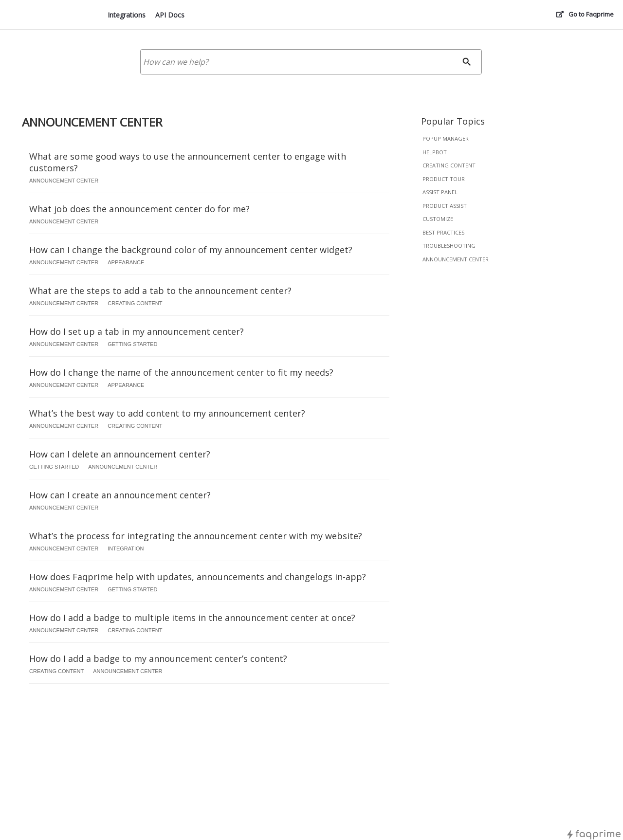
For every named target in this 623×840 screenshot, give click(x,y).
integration (126, 548)
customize (438, 219)
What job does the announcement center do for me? (139, 209)
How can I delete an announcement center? (120, 454)
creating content (449, 165)
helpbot (435, 152)
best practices (443, 232)
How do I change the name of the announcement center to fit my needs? (181, 372)
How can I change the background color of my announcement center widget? (191, 250)
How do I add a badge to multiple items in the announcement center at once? (192, 618)
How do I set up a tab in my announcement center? (137, 331)
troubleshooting (449, 246)
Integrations (127, 15)
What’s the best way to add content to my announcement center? (167, 413)
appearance (126, 262)
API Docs (170, 15)
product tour (444, 179)
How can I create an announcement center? (120, 495)
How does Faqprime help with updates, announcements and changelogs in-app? (198, 577)
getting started (132, 344)
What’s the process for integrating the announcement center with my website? (196, 536)
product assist (445, 206)
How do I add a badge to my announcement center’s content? (158, 658)
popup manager (446, 138)
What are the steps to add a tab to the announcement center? (160, 291)
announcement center (456, 259)
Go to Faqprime (591, 14)
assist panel (440, 192)
